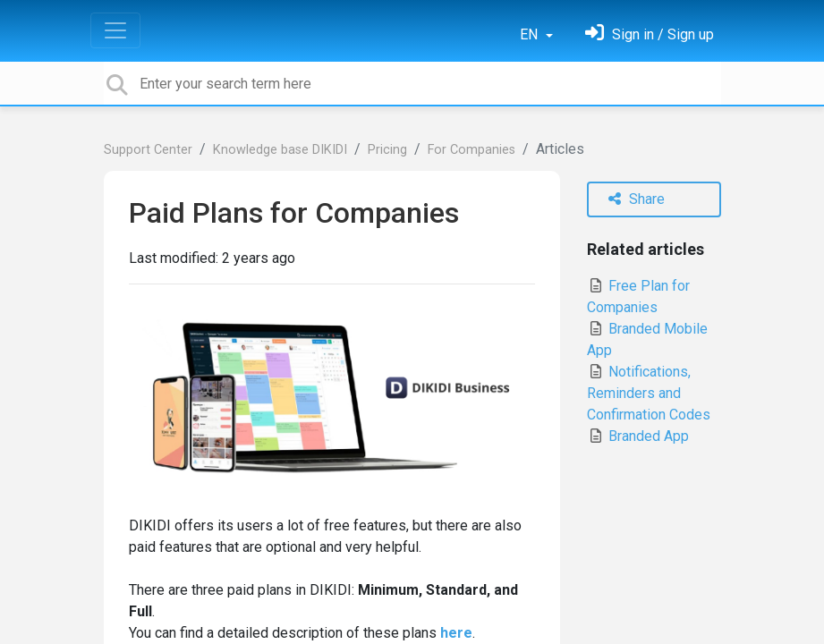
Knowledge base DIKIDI (280, 150)
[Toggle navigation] (115, 30)
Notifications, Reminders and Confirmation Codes (649, 393)
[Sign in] (650, 34)
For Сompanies (471, 150)
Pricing (387, 150)
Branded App (638, 436)
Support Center (148, 150)
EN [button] (531, 34)
